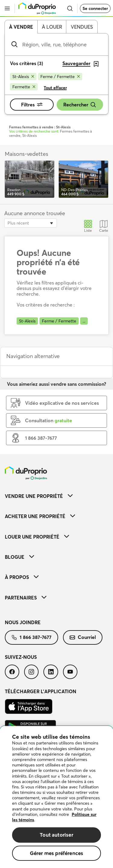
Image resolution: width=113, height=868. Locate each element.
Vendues (82, 27)
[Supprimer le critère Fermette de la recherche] (24, 87)
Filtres (32, 105)
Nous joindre (23, 622)
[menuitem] (56, 496)
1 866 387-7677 (31, 637)
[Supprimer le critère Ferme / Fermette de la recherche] (60, 77)
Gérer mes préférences (57, 853)
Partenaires (26, 598)
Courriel (83, 637)
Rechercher (80, 105)
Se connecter (95, 8)
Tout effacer (55, 88)
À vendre (21, 27)
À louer (52, 27)
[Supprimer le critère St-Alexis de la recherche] (23, 77)
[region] (56, 797)
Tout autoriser (56, 835)
